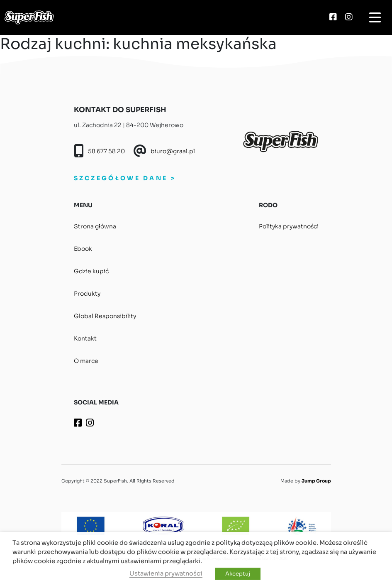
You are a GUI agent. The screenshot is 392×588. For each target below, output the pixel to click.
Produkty (87, 294)
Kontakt (85, 338)
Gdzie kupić (91, 271)
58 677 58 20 (106, 151)
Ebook (83, 249)
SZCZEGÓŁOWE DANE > (125, 178)
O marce (86, 361)
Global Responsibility (105, 316)
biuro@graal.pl (173, 151)
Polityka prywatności (289, 226)
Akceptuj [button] (238, 574)
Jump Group (316, 481)
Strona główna (95, 226)
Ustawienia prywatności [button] (166, 573)
